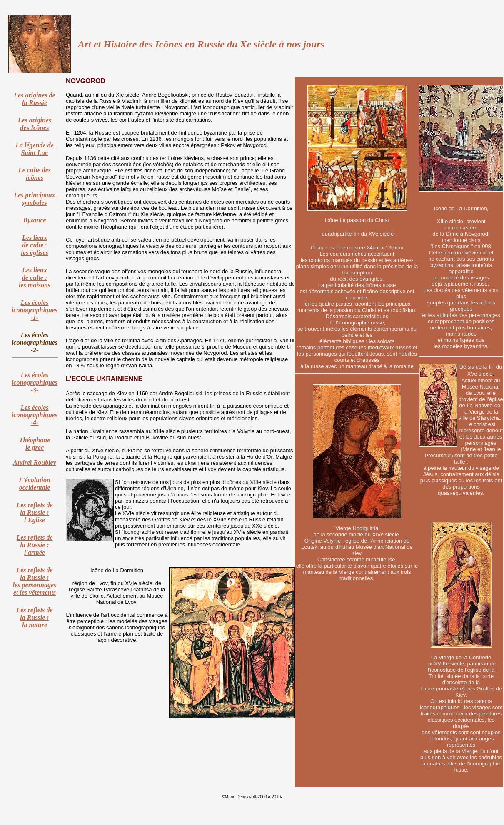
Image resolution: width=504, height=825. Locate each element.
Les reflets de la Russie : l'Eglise (34, 512)
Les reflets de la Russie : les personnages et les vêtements (35, 581)
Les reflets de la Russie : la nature (34, 617)
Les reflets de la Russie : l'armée (34, 545)
